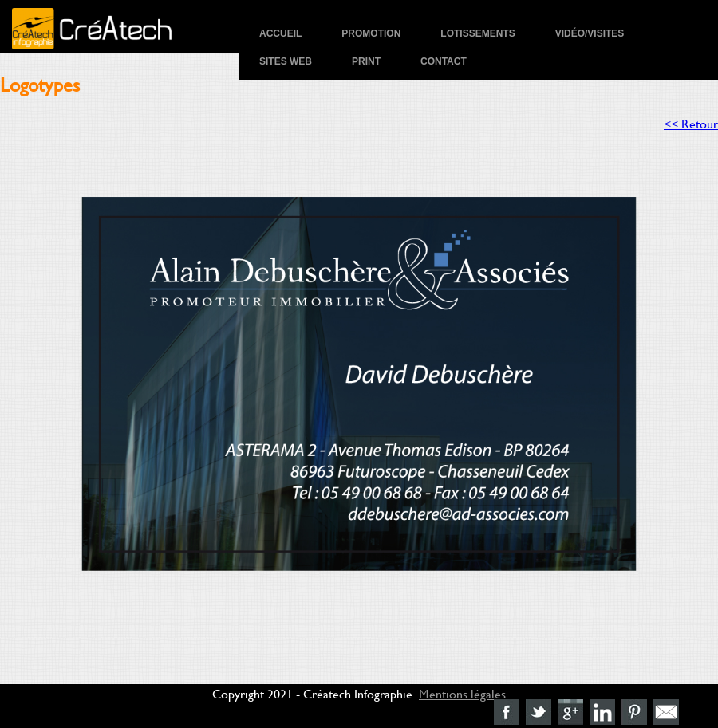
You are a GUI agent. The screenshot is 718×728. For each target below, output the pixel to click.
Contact (444, 61)
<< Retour (691, 123)
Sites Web (286, 61)
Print (366, 61)
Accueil (280, 33)
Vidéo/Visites (590, 33)
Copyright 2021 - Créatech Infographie (312, 693)
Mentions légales (462, 693)
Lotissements (477, 33)
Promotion (371, 33)
